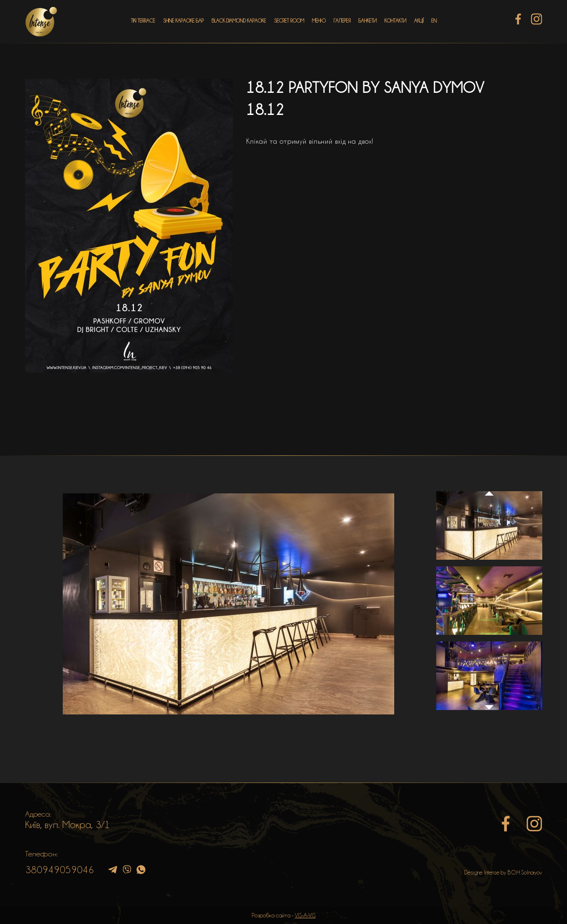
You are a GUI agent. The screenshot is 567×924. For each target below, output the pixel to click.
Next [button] (489, 712)
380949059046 (60, 870)
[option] (228, 604)
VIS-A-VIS (305, 915)
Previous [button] (489, 485)
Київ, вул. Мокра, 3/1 (68, 825)
